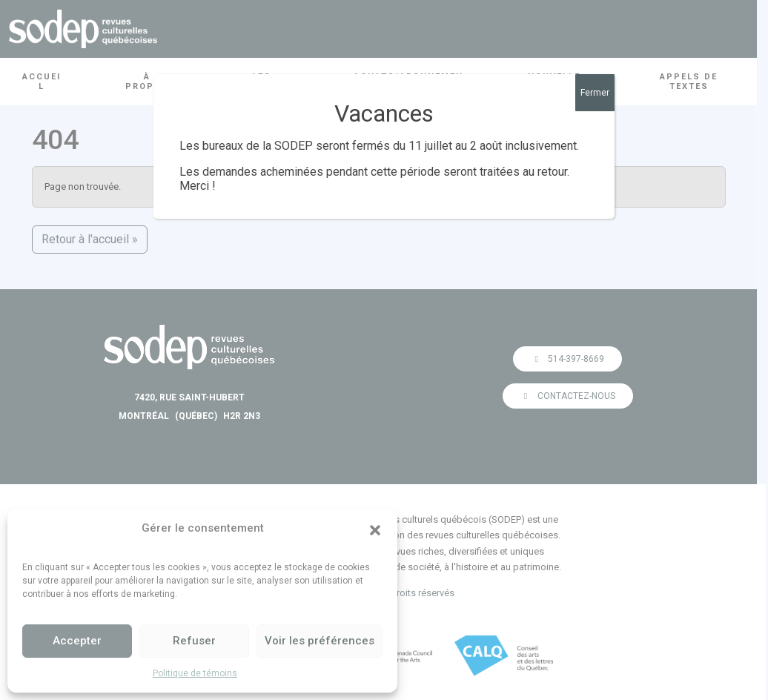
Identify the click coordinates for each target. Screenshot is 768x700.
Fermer (595, 93)
